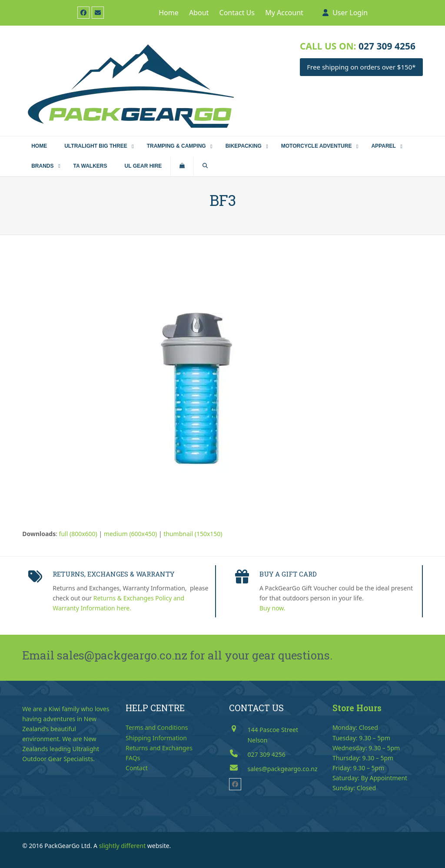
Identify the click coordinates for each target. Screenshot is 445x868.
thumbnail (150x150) (193, 534)
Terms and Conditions (157, 727)
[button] (182, 166)
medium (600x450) (130, 534)
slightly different (123, 846)
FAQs (133, 758)
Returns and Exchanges (159, 748)
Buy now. (272, 608)
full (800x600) (78, 534)
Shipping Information (156, 738)
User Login (350, 13)
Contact (137, 768)
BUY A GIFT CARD (288, 574)
